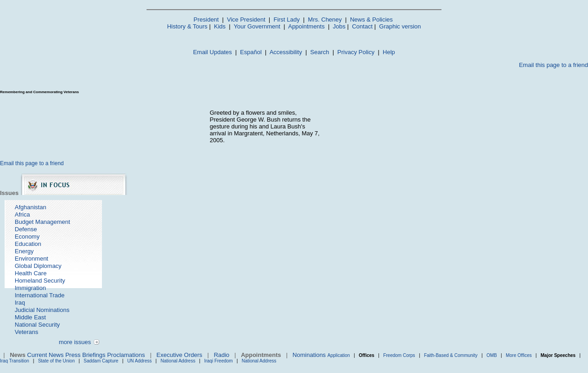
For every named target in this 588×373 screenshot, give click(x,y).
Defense (26, 229)
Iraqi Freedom (218, 361)
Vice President (246, 19)
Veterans (26, 332)
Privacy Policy (356, 52)
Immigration (30, 288)
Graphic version (400, 26)
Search (319, 52)
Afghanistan (31, 207)
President (206, 19)
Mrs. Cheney (325, 19)
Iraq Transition (14, 361)
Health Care (31, 273)
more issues (75, 342)
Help (389, 52)
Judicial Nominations (42, 310)
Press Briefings (85, 355)
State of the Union (57, 361)
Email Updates (212, 52)
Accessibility (286, 52)
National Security (37, 325)
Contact (362, 26)
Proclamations (126, 355)
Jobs (339, 26)
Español (251, 52)
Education (28, 244)
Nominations (309, 355)
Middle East (30, 317)
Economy (27, 237)
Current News (45, 355)
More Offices (519, 355)
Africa (22, 214)
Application (339, 355)
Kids (220, 26)
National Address (178, 361)
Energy (24, 251)
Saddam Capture (101, 361)
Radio (221, 355)
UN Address (139, 361)
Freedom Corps (399, 355)
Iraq (20, 303)
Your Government (257, 26)
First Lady (286, 19)
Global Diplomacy (38, 266)
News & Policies (371, 19)
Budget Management (42, 222)
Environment (31, 259)
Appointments (306, 26)
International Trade (40, 295)
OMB (492, 355)
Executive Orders (180, 355)
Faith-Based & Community (452, 355)
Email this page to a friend (554, 65)
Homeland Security (40, 281)
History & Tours (187, 26)
